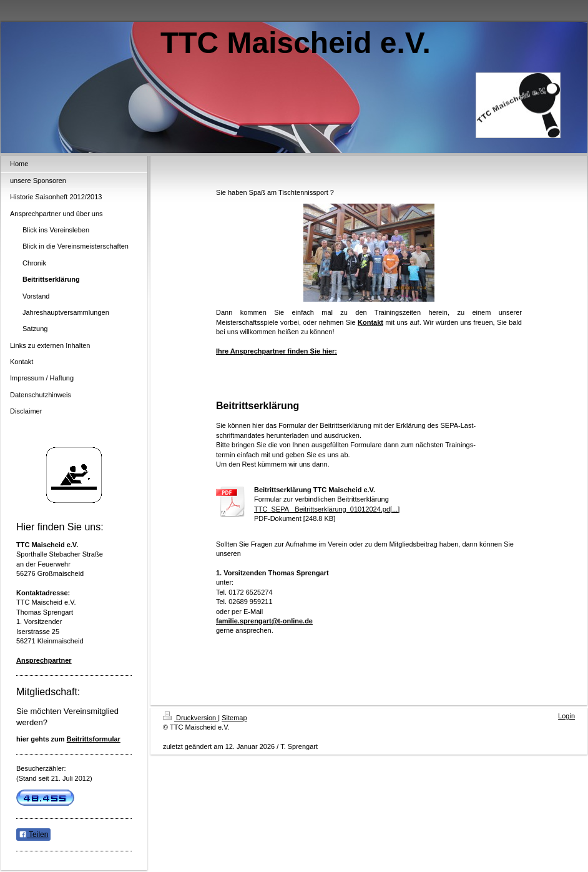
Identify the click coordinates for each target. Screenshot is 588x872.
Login (566, 716)
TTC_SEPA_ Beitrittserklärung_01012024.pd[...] (327, 509)
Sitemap (234, 718)
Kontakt (370, 322)
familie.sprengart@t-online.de (264, 621)
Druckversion (190, 718)
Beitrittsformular (94, 739)
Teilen (33, 835)
